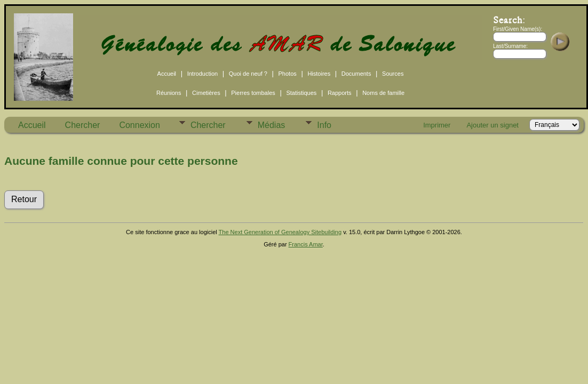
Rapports (340, 93)
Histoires (319, 74)
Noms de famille (383, 93)
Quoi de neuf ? (248, 74)
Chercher (83, 125)
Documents (356, 74)
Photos (288, 74)
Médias (272, 125)
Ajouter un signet (492, 125)
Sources (393, 74)
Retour (24, 199)
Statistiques (301, 93)
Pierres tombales (253, 93)
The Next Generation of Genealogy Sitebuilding (280, 232)
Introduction (202, 74)
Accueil (167, 74)
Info (324, 125)
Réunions (169, 93)
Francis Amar (306, 244)
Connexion (140, 125)
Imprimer (437, 125)
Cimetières (206, 93)
